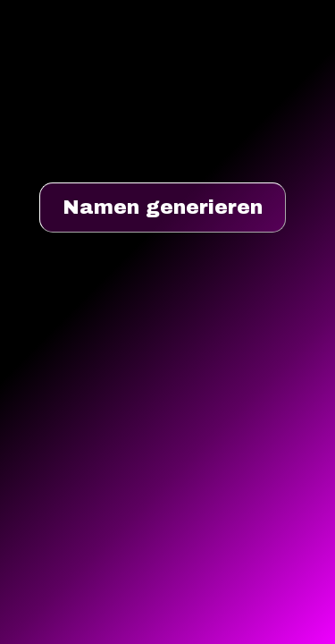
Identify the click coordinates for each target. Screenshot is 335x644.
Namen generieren (163, 208)
